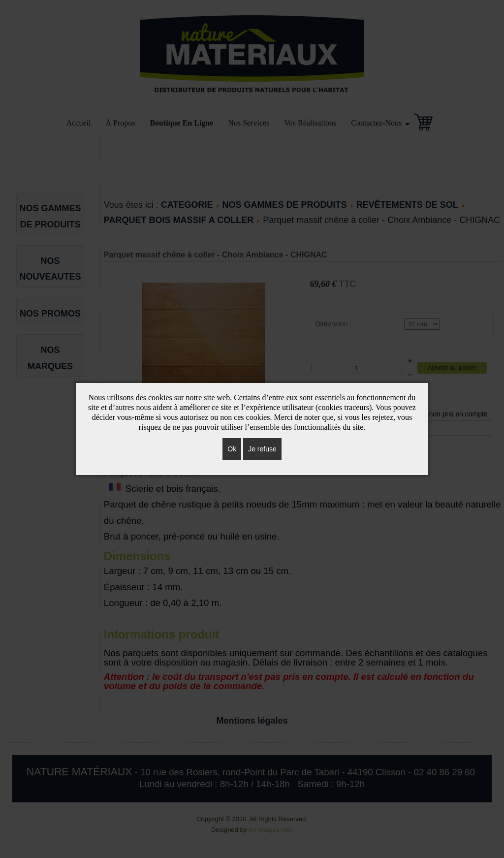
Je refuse (262, 449)
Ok (232, 449)
